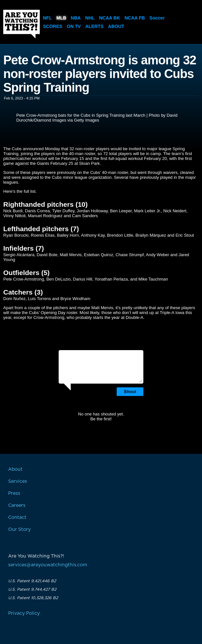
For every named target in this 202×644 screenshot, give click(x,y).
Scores (53, 26)
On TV (74, 26)
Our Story (19, 530)
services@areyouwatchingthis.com (48, 565)
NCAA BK (109, 18)
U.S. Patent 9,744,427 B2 (32, 589)
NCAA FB (135, 18)
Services (18, 481)
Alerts (94, 26)
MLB (61, 18)
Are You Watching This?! (22, 24)
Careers (17, 506)
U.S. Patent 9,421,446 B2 (32, 581)
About (116, 26)
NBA (76, 18)
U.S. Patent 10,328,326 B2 (33, 598)
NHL (90, 18)
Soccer (157, 18)
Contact (17, 518)
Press (14, 493)
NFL (47, 18)
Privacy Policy (24, 613)
